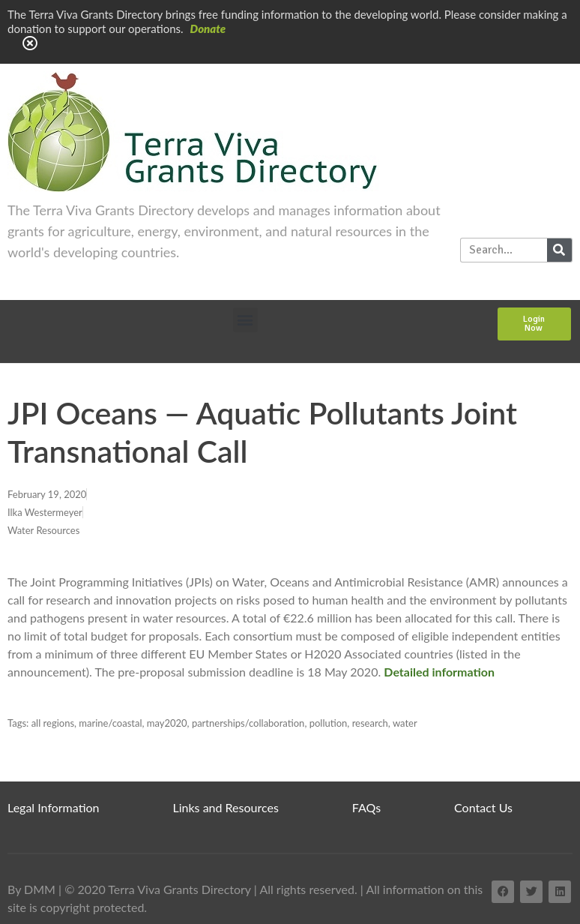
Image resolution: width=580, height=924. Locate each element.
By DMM (31, 889)
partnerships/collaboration (248, 723)
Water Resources (43, 530)
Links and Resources (226, 807)
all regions (53, 723)
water (405, 723)
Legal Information (54, 807)
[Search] (559, 250)
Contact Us (483, 807)
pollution (329, 723)
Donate (208, 28)
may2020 (167, 723)
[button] (245, 320)
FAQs (366, 807)
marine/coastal (110, 723)
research (370, 723)
